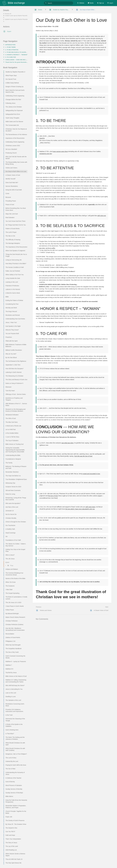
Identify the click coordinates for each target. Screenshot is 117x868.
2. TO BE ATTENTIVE (12, 50)
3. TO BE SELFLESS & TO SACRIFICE (17, 52)
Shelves (81, 3)
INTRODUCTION (10, 45)
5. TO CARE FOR (11, 57)
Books (91, 3)
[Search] (46, 3)
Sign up (100, 3)
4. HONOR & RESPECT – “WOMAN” (16, 55)
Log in (110, 3)
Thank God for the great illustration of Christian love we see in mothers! (17, 62)
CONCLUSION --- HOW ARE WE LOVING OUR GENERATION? (17, 60)
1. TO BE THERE (10, 47)
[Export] (16, 31)
